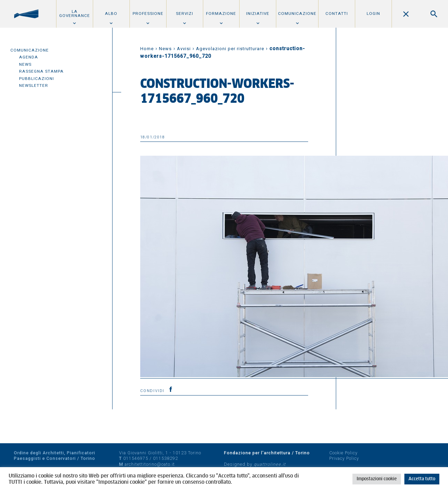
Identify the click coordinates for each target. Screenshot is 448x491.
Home (147, 49)
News (25, 64)
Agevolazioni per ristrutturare (230, 49)
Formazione (221, 13)
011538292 (165, 458)
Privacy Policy (344, 458)
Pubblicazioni (37, 79)
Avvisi (184, 49)
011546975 (136, 458)
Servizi (185, 13)
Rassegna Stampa (41, 71)
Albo (111, 13)
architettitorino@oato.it (150, 464)
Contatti (337, 13)
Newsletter (34, 85)
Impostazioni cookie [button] (377, 479)
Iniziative (258, 13)
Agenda (29, 57)
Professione (148, 13)
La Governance (75, 13)
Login (373, 13)
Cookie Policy (343, 453)
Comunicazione (297, 13)
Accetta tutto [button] (422, 479)
